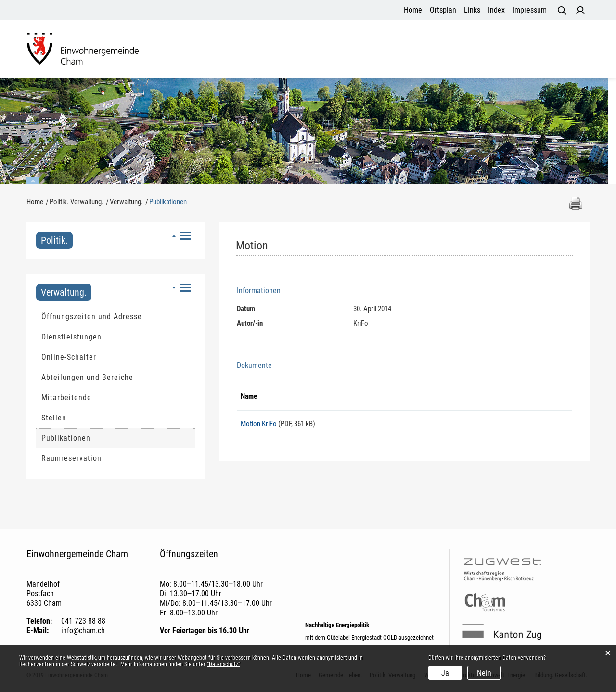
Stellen (54, 419)
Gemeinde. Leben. (212, 50)
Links (472, 10)
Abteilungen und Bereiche (87, 379)
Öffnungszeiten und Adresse (92, 318)
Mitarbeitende (66, 399)
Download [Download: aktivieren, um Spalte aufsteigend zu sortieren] (471, 398)
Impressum (530, 10)
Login (580, 11)
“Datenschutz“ (224, 664)
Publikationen (89, 439)
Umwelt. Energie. (462, 50)
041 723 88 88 (83, 622)
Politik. (54, 242)
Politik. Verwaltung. (292, 50)
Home (413, 10)
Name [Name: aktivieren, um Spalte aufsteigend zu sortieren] (249, 398)
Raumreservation (71, 460)
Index (496, 10)
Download (513, 430)
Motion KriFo (259, 425)
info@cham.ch (83, 632)
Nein (484, 673)
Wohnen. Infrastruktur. (379, 50)
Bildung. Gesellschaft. (544, 50)
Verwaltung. (64, 294)
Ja (445, 673)
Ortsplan (443, 10)
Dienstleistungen (71, 338)
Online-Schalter (69, 359)
